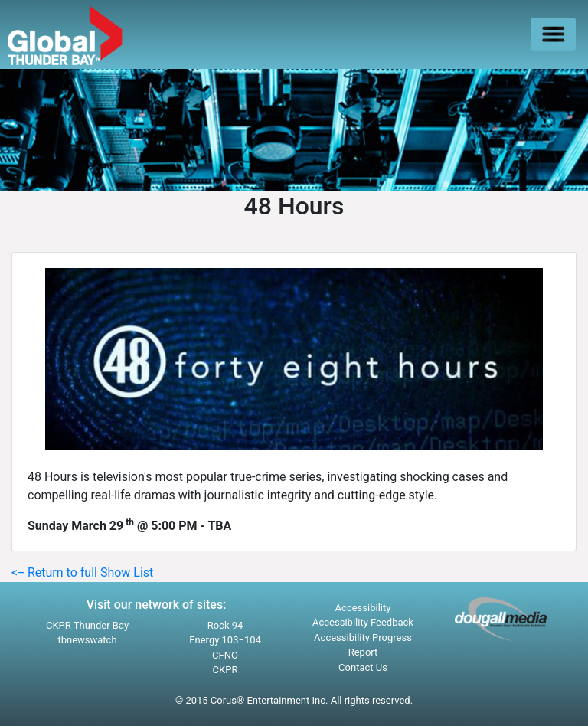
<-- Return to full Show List (82, 572)
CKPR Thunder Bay (87, 625)
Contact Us (363, 667)
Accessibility (363, 608)
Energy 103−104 (225, 640)
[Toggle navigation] (553, 34)
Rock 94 (225, 625)
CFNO (225, 655)
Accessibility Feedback (363, 622)
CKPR (225, 670)
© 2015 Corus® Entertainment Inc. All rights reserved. (294, 700)
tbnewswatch (87, 640)
